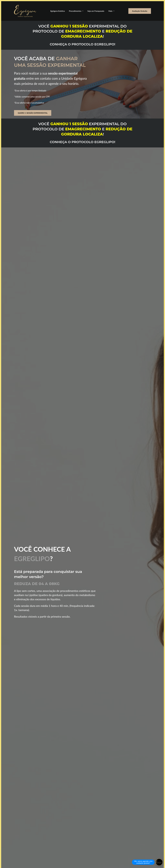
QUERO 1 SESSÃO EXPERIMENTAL (33, 113)
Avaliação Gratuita (140, 11)
